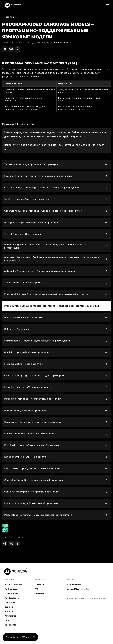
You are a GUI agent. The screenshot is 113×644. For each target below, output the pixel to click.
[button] (108, 5)
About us (9, 611)
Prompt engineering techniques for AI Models (27, 43)
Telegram (40, 584)
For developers (12, 598)
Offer (7, 620)
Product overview (13, 584)
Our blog (9, 607)
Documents (10, 625)
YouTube (40, 593)
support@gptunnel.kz (78, 589)
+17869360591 (74, 584)
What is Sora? (11, 593)
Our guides (10, 602)
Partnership (10, 616)
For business (11, 589)
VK (37, 589)
